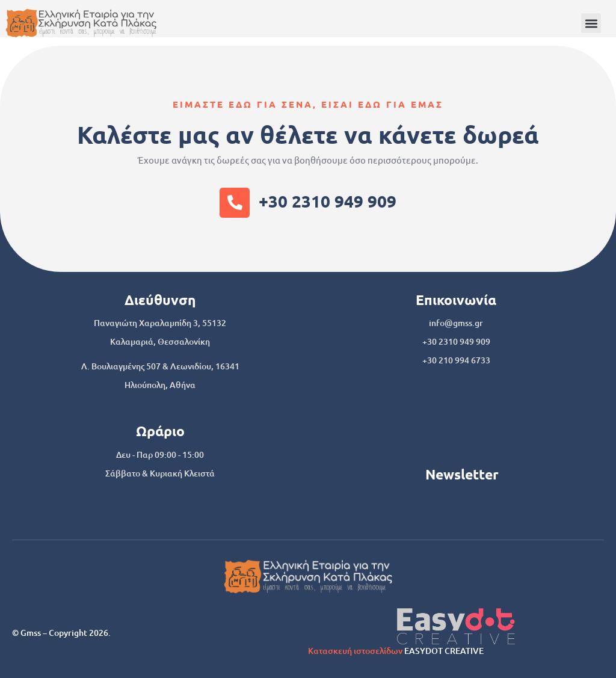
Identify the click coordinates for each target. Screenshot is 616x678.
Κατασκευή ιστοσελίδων (355, 651)
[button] (591, 23)
